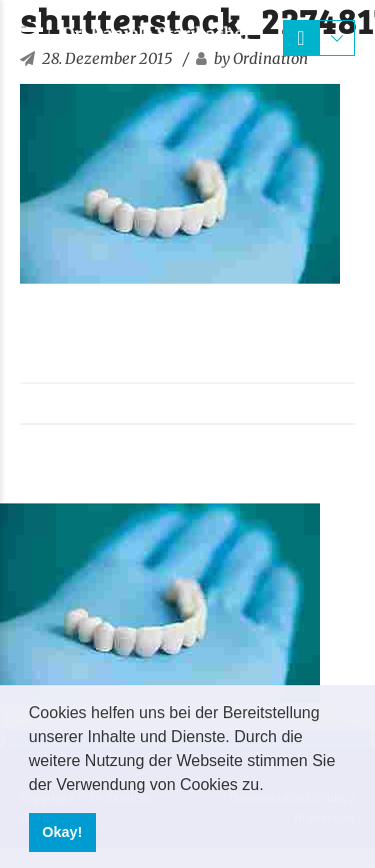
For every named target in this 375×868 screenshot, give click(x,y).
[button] (271, 786)
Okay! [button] (62, 832)
